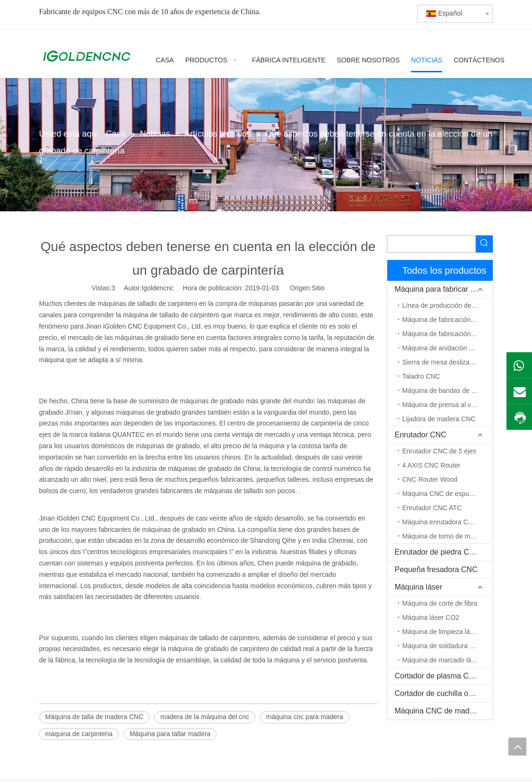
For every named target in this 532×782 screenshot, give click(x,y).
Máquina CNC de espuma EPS (448, 494)
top (517, 747)
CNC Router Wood (430, 479)
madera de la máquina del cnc (205, 717)
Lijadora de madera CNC (439, 419)
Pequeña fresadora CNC (436, 569)
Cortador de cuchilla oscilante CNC (444, 693)
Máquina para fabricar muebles (444, 289)
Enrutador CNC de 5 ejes (439, 451)
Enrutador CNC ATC (432, 508)
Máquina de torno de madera (445, 536)
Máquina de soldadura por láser (448, 646)
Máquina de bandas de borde (445, 391)
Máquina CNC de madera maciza (444, 711)
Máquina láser (419, 587)
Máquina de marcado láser (442, 660)
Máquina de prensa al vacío (443, 405)
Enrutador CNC (421, 435)
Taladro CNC (421, 376)
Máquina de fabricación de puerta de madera (448, 334)
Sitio (318, 288)
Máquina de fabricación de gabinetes (448, 320)
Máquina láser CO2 (431, 617)
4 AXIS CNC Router (432, 465)
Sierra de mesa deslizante (441, 362)
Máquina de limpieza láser (441, 632)
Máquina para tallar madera (170, 734)
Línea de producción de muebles (448, 305)
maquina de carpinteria (79, 734)
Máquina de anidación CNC (443, 348)
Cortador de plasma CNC (437, 676)
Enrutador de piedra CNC (438, 552)
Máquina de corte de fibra (440, 603)
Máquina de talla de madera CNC (95, 717)
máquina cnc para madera (305, 717)
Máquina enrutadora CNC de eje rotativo (448, 522)
